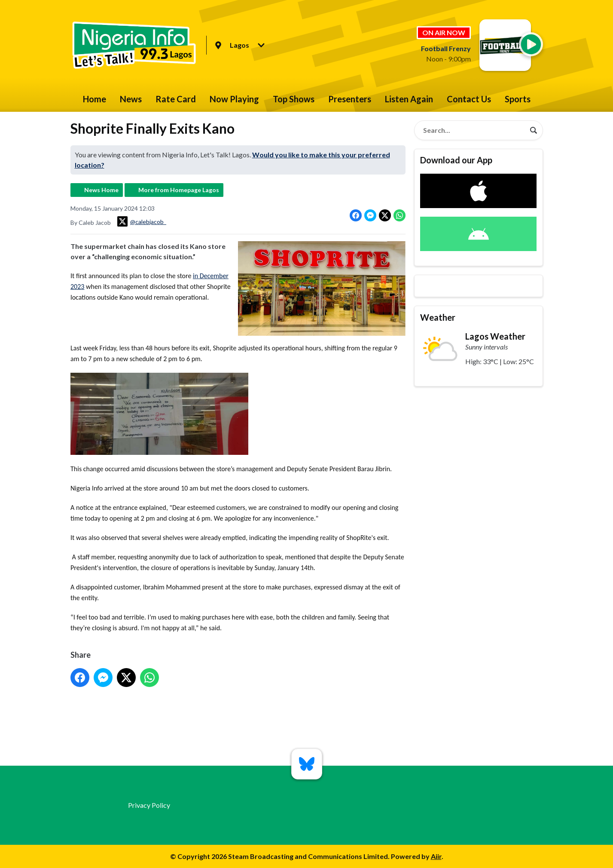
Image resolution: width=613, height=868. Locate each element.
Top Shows (294, 99)
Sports (518, 99)
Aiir (436, 856)
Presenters (350, 99)
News (131, 99)
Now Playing (234, 99)
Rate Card (176, 99)
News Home (101, 190)
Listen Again (409, 99)
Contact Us (469, 99)
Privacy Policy (149, 805)
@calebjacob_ (142, 221)
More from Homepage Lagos (179, 190)
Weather (438, 317)
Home (95, 99)
